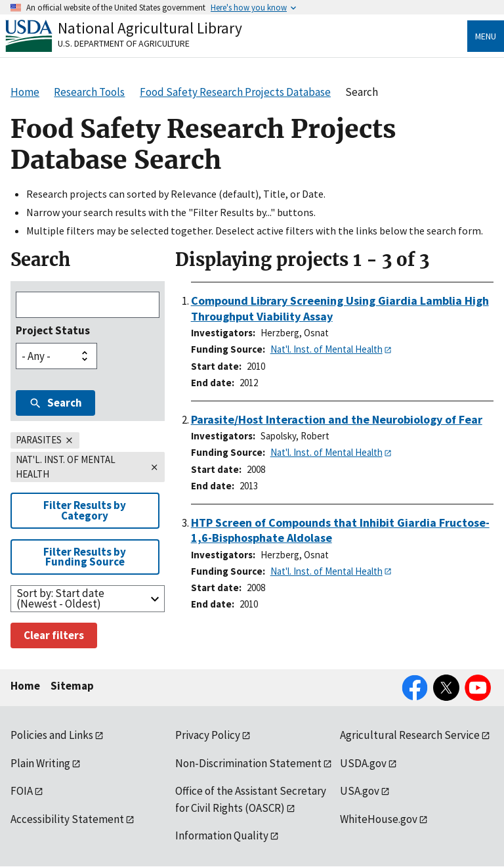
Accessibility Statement (67, 819)
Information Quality (222, 835)
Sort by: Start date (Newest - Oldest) (60, 598)
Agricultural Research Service (410, 735)
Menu (486, 36)
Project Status (53, 330)
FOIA (22, 791)
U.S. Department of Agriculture (124, 43)
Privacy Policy (208, 735)
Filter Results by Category (85, 510)
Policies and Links (52, 735)
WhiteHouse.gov (379, 819)
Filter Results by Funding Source (85, 557)
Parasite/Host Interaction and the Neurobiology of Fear (337, 419)
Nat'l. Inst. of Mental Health (326, 349)
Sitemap (72, 686)
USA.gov (360, 791)
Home (25, 686)
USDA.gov (363, 763)
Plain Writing (40, 763)
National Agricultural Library (150, 28)
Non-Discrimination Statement (248, 763)
